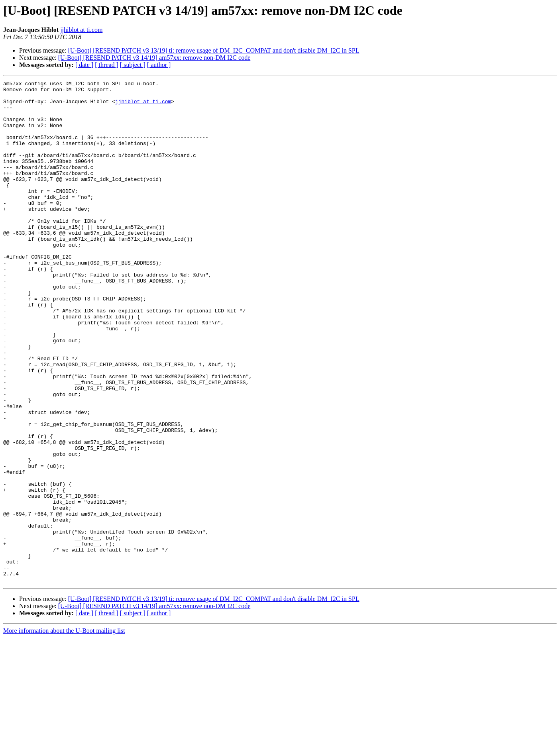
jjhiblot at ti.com (81, 30)
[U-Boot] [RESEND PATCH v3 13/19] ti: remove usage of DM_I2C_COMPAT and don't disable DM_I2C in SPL (214, 50)
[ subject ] (133, 65)
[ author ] (159, 65)
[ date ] (84, 65)
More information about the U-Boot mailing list (64, 731)
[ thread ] (107, 65)
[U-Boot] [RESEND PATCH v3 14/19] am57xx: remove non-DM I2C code (154, 58)
